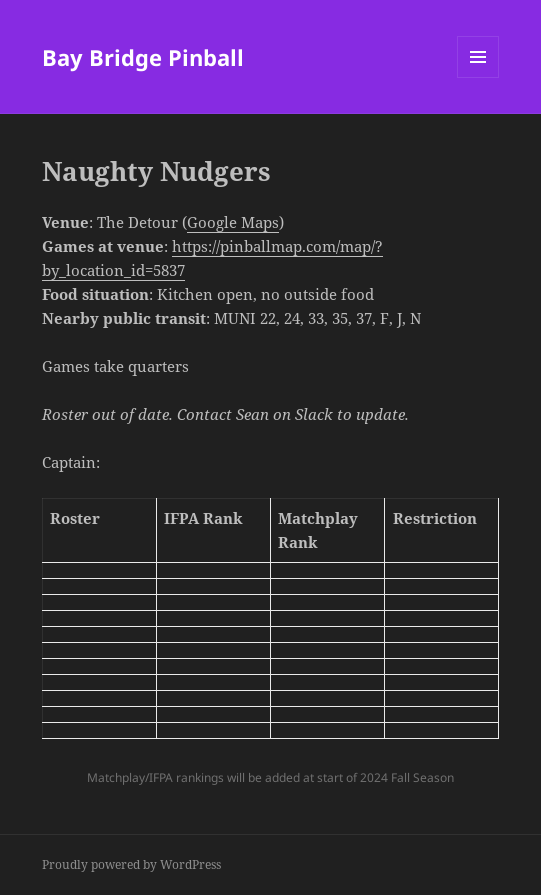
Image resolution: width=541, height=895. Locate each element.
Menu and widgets (478, 77)
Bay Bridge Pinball (143, 57)
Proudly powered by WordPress (131, 864)
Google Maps (233, 222)
